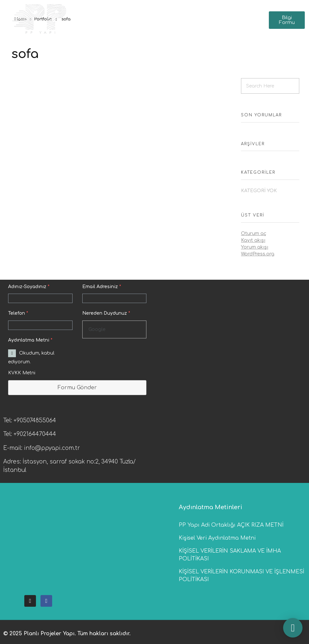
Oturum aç (254, 234)
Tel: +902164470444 (30, 434)
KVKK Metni (22, 373)
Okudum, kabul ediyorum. (31, 357)
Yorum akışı (255, 247)
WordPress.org (258, 254)
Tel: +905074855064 (30, 421)
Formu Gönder (77, 388)
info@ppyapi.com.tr (52, 448)
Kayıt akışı (253, 240)
